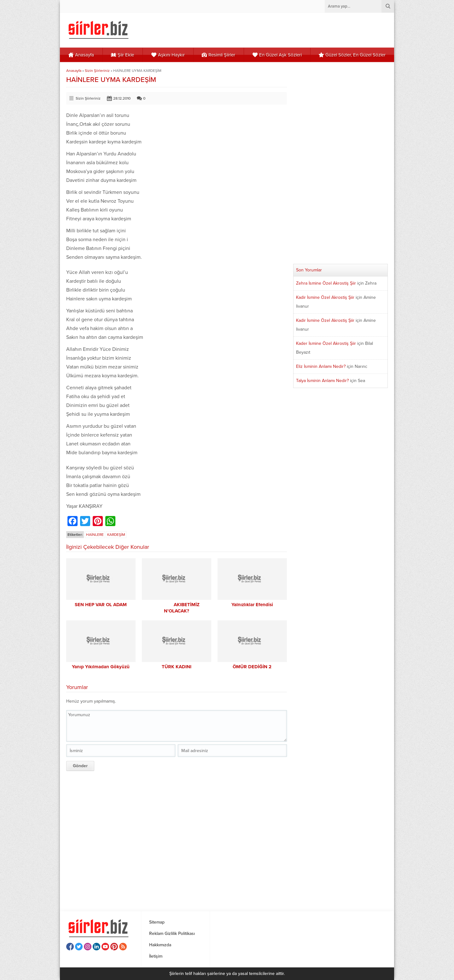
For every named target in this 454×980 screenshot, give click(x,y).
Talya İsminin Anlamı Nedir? (322, 381)
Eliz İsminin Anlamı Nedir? (321, 366)
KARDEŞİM (116, 535)
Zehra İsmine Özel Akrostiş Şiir (326, 283)
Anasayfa (74, 71)
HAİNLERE (95, 535)
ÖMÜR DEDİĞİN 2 (252, 667)
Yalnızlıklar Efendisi (252, 605)
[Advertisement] (177, 839)
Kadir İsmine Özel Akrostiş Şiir (325, 297)
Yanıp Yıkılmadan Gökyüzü (101, 667)
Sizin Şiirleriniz (97, 71)
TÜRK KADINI (177, 667)
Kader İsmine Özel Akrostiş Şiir (326, 343)
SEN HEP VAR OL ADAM (101, 605)
